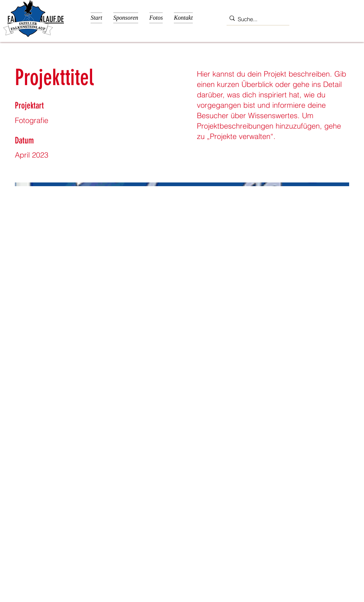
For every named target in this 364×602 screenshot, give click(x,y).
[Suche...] (256, 19)
